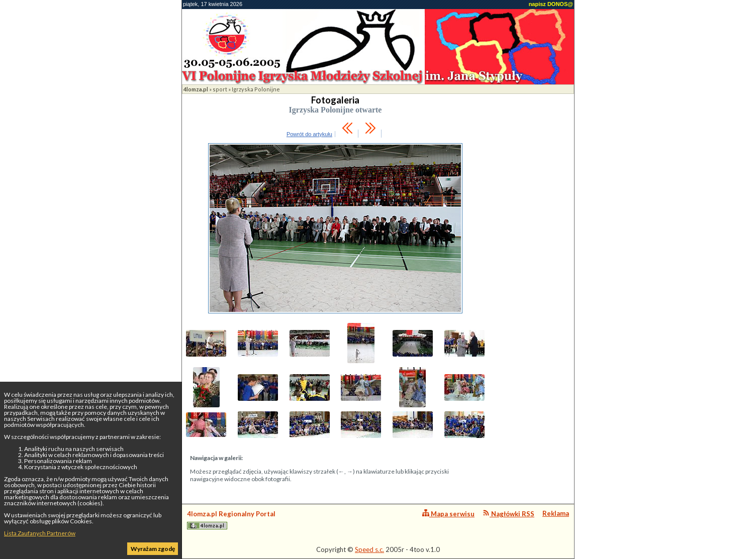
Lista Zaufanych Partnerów (40, 533)
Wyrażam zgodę (153, 549)
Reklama (556, 513)
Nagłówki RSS (508, 514)
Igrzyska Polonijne (256, 89)
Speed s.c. (369, 549)
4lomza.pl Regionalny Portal (231, 520)
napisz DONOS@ (551, 4)
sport (220, 89)
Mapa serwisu (448, 514)
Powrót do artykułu (309, 134)
